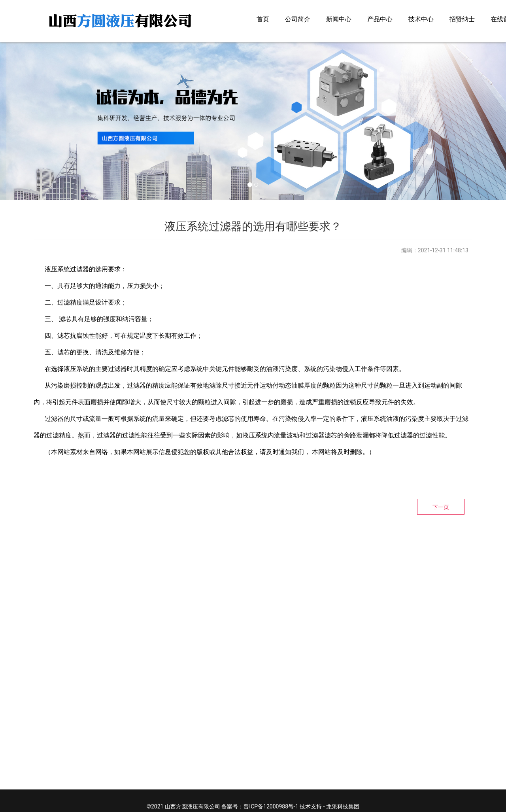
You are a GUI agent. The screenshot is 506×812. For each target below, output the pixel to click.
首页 (263, 19)
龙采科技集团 (343, 806)
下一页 (441, 507)
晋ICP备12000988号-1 (271, 806)
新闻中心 (339, 19)
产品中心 (380, 19)
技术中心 (421, 19)
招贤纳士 (462, 19)
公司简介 (298, 19)
